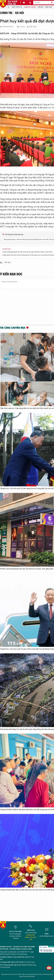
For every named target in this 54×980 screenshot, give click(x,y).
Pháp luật (49, 7)
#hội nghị (7, 262)
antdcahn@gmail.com (47, 936)
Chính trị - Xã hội (30, 7)
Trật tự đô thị (17, 7)
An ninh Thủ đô (12, 3)
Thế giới (40, 7)
